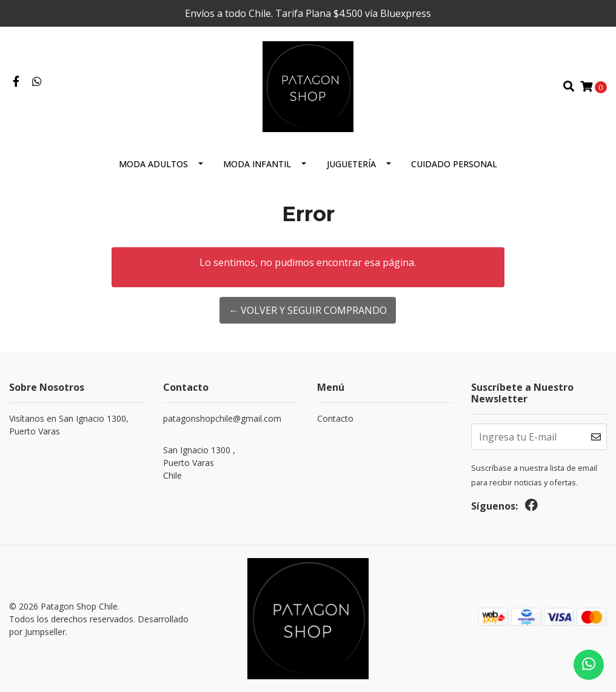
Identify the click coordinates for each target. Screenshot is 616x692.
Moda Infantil (257, 164)
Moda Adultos (153, 164)
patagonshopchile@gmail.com (222, 418)
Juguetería (351, 164)
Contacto (335, 418)
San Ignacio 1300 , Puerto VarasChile (199, 463)
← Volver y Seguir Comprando (308, 310)
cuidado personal (454, 164)
